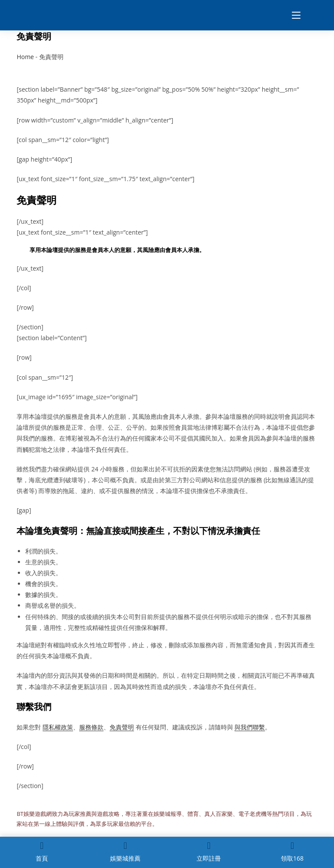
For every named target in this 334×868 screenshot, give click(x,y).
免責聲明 (122, 727)
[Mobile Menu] (293, 15)
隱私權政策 (58, 727)
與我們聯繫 (250, 727)
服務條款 (91, 727)
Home (25, 57)
